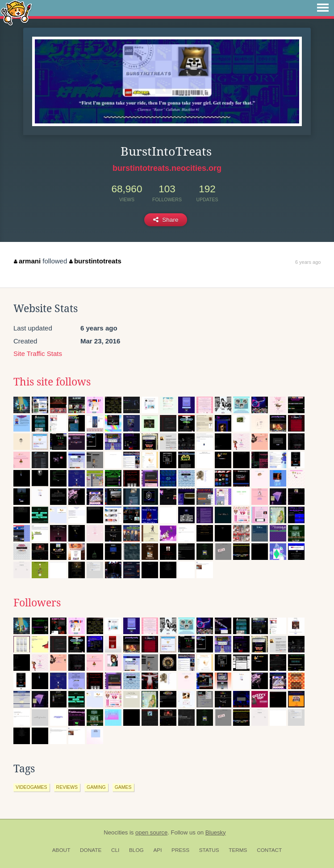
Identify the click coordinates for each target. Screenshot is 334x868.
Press (180, 850)
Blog (136, 850)
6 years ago (308, 262)
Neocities (116, 832)
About (61, 850)
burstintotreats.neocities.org (167, 168)
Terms (238, 850)
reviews (67, 787)
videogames (31, 787)
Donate (91, 850)
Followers (37, 603)
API (157, 850)
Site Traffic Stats (38, 354)
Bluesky (216, 832)
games (123, 787)
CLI (115, 850)
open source (151, 832)
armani (27, 261)
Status (209, 850)
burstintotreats (95, 261)
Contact (269, 850)
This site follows (52, 382)
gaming (96, 787)
